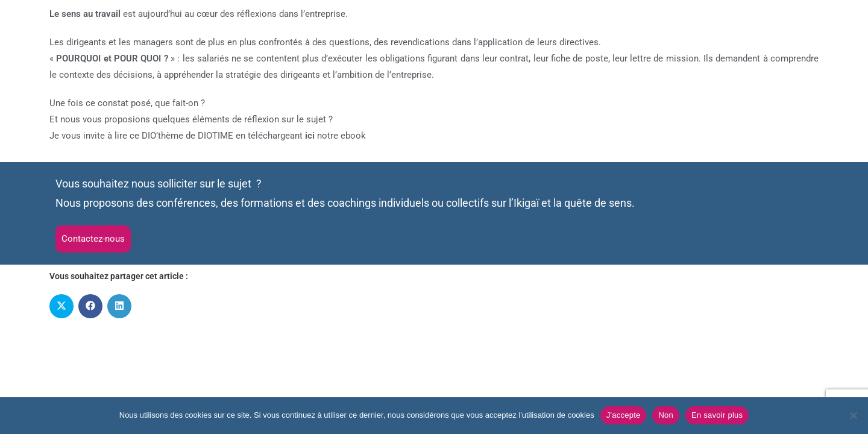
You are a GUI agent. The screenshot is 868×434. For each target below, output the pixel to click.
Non (666, 415)
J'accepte (624, 415)
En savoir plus (717, 415)
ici (310, 136)
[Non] (853, 415)
